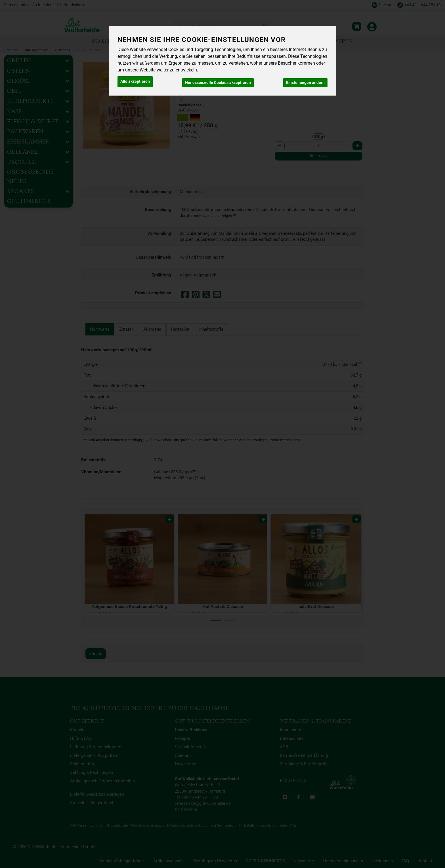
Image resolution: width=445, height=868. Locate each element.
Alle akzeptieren (135, 81)
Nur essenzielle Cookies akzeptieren (218, 81)
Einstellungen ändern (305, 81)
